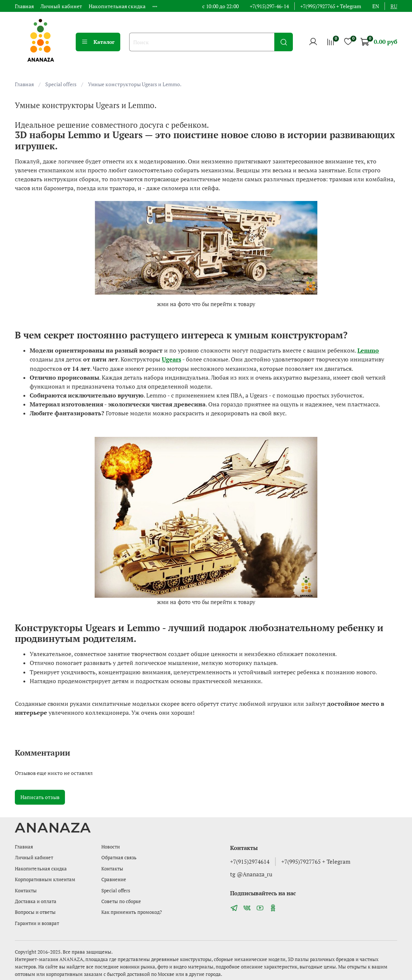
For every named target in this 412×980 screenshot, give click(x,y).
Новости (111, 847)
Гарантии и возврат (37, 923)
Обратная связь (119, 858)
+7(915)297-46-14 (269, 6)
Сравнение (114, 880)
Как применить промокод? (132, 912)
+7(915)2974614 (250, 861)
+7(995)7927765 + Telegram (331, 6)
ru (394, 6)
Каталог (98, 42)
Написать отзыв (40, 797)
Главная (24, 6)
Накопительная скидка (117, 6)
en (376, 6)
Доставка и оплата (36, 901)
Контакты (26, 891)
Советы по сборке (121, 901)
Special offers (61, 84)
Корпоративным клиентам (45, 880)
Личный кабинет (61, 6)
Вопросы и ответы (35, 912)
